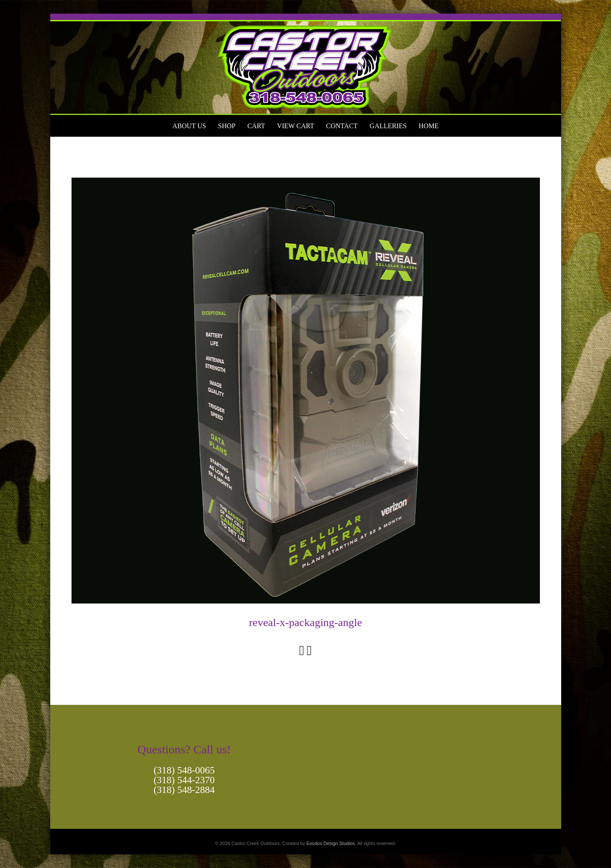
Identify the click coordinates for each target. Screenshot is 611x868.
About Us (189, 126)
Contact (342, 126)
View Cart (296, 126)
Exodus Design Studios (331, 843)
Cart (256, 126)
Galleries (388, 126)
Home (429, 126)
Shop (227, 126)
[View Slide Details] (306, 64)
